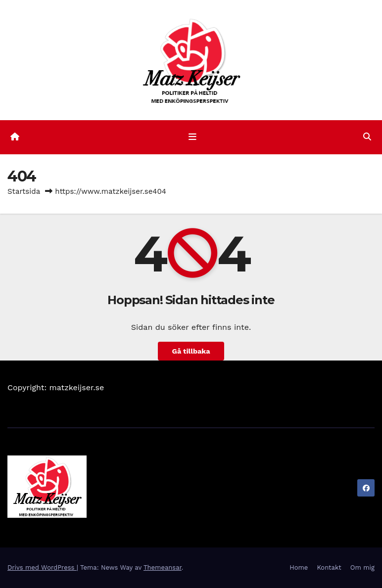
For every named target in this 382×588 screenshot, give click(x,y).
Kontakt (329, 567)
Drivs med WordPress (42, 567)
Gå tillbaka (191, 351)
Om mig (362, 567)
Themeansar (163, 567)
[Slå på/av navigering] (193, 137)
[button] (367, 137)
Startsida (24, 191)
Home (299, 567)
